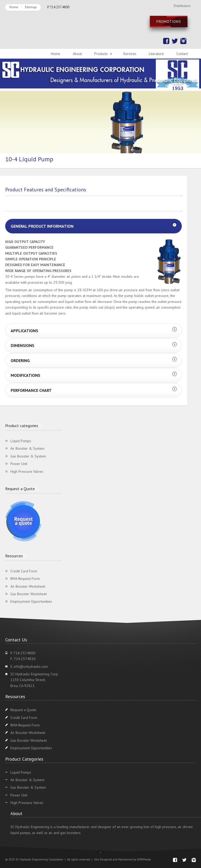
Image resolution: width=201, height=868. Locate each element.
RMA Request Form (25, 579)
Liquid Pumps (21, 441)
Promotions (169, 22)
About (77, 54)
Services (130, 54)
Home (14, 7)
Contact (182, 54)
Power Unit (19, 464)
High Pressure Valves (27, 471)
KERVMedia (144, 859)
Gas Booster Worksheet (29, 594)
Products (101, 54)
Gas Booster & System (28, 456)
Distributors (182, 6)
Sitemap (31, 7)
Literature (156, 54)
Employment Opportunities (31, 601)
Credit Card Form (24, 571)
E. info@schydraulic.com (29, 666)
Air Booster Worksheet (28, 586)
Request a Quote (23, 710)
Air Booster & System (27, 448)
